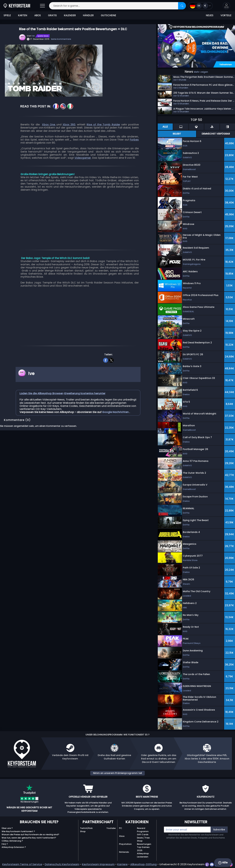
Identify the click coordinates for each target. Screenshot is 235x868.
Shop (83, 831)
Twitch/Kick (86, 828)
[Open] (42, 6)
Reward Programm (143, 830)
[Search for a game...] (117, 6)
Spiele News (43, 36)
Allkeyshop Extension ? (14, 847)
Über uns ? (7, 828)
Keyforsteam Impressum (98, 864)
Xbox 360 (69, 125)
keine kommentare (61, 39)
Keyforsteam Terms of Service (22, 864)
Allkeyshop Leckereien (143, 855)
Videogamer (83, 158)
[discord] (212, 864)
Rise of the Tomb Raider (103, 125)
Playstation (125, 844)
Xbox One (49, 125)
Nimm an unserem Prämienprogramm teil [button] (117, 773)
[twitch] (207, 864)
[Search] (182, 6)
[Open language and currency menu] (200, 6)
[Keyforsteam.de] (17, 6)
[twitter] (111, 360)
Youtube (111, 828)
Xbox (122, 836)
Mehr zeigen (201, 72)
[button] (226, 6)
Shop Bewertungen (144, 842)
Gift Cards (143, 834)
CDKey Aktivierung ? (12, 841)
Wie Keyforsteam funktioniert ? (18, 831)
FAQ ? (5, 844)
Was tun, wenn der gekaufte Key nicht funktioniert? (29, 838)
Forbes (134, 140)
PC (121, 828)
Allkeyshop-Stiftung (143, 864)
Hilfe (223, 863)
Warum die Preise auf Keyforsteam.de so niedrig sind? (30, 834)
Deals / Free (143, 838)
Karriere (122, 864)
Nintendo (124, 852)
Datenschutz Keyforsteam (62, 864)
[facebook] (106, 360)
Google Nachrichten (116, 412)
